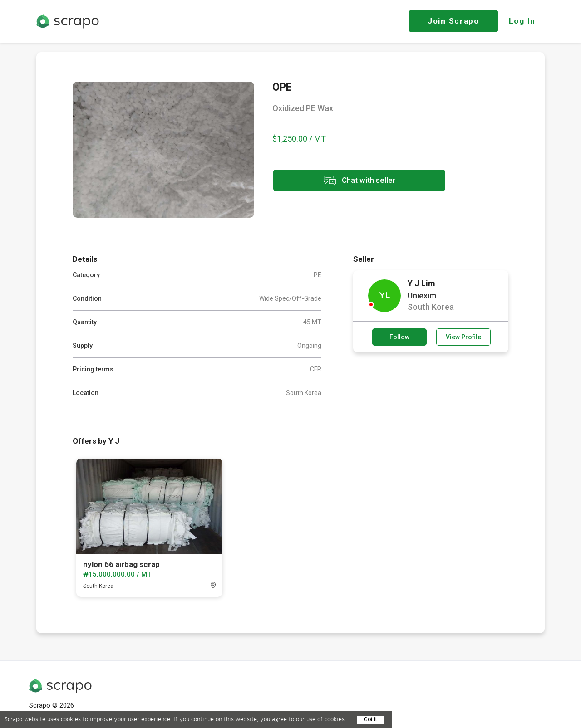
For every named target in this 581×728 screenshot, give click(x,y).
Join (453, 21)
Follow (399, 337)
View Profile (463, 337)
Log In (522, 21)
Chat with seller (353, 181)
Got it (371, 719)
